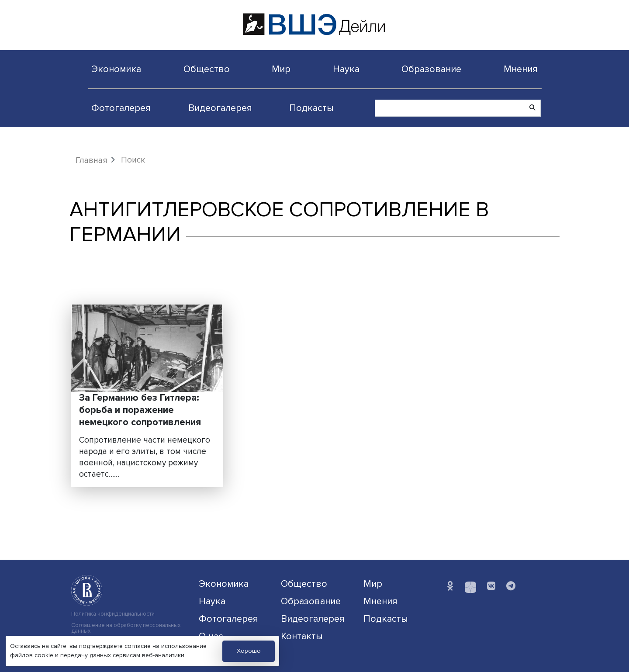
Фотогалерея (121, 108)
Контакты (302, 636)
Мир (281, 69)
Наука (346, 69)
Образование (431, 69)
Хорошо (249, 651)
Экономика (116, 69)
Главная (92, 160)
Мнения (521, 69)
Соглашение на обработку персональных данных (126, 628)
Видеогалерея (220, 108)
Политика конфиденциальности (113, 614)
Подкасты (311, 108)
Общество (207, 69)
